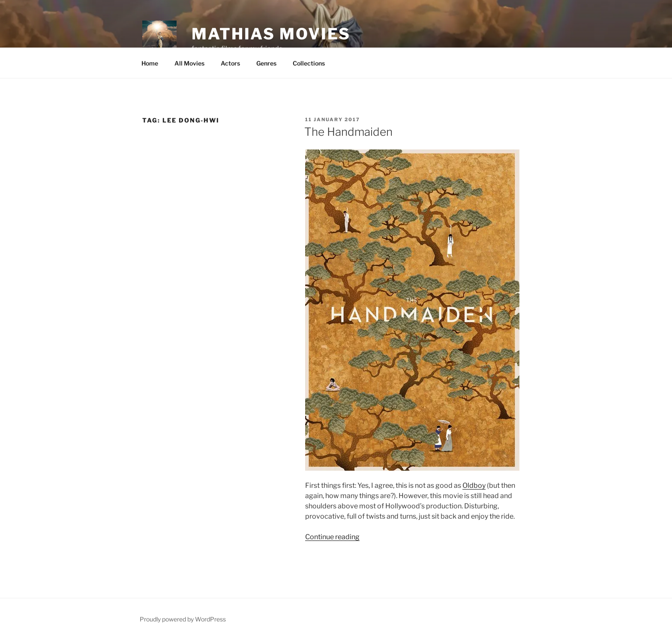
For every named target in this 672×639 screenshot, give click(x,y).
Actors (230, 63)
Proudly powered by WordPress (183, 619)
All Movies (189, 63)
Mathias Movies (271, 34)
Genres (266, 63)
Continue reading (332, 537)
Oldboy (474, 485)
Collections (309, 63)
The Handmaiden (348, 132)
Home (150, 63)
